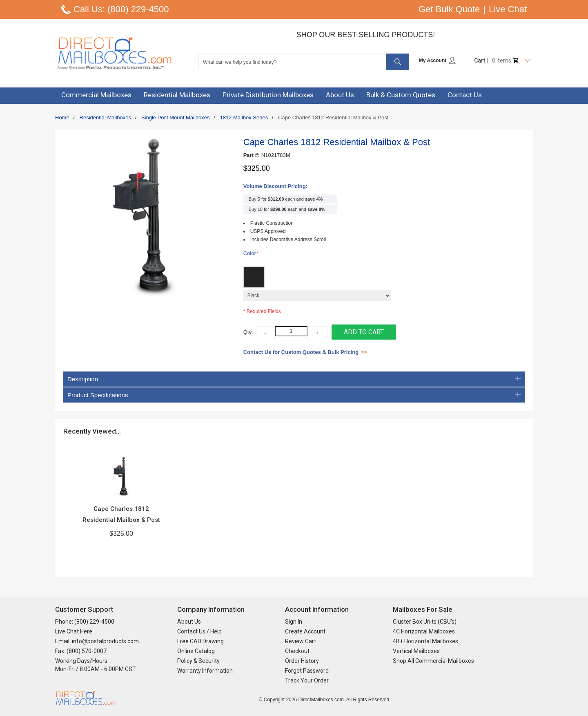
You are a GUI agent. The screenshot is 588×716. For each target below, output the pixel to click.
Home (62, 117)
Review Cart (301, 641)
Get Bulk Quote (449, 9)
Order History (302, 661)
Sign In (294, 622)
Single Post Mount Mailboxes (176, 117)
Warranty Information (205, 671)
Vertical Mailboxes (416, 651)
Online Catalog (196, 651)
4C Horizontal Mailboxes (424, 631)
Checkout (297, 651)
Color (251, 254)
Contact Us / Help (199, 631)
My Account (438, 60)
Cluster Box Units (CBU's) (425, 622)
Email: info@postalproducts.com (97, 641)
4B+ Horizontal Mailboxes (425, 641)
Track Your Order (307, 680)
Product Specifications (294, 395)
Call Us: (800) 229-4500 (121, 9)
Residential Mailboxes (105, 117)
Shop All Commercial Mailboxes (433, 661)
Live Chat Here (74, 631)
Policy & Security (198, 661)
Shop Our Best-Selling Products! (366, 35)
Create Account (305, 631)
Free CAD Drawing (200, 641)
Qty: (248, 332)
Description (294, 379)
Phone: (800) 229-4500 (85, 622)
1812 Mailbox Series (244, 117)
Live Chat (508, 9)
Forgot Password (307, 671)
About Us (189, 622)
